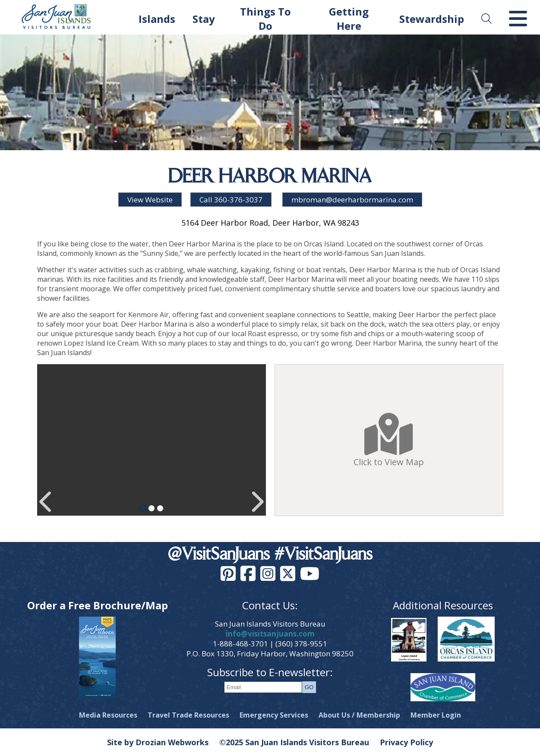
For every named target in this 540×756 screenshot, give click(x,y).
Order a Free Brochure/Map (98, 605)
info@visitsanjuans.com (270, 634)
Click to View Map (389, 440)
